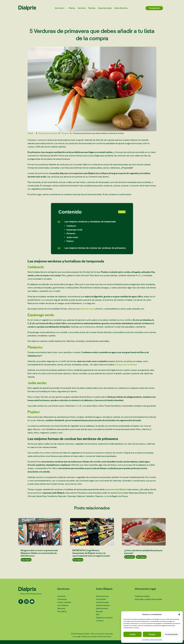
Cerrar (122, 212)
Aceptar (133, 634)
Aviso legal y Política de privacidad (85, 640)
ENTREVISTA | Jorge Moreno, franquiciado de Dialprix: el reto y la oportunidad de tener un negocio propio (91, 557)
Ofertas (72, 8)
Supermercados (105, 8)
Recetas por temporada (48, 133)
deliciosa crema (87, 312)
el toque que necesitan (126, 368)
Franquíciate (154, 8)
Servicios (82, 8)
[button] (179, 614)
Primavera (65, 133)
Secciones (59, 8)
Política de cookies (105, 640)
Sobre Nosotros (121, 8)
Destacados (130, 561)
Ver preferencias (171, 634)
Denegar (152, 634)
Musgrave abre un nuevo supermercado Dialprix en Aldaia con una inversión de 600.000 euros (39, 557)
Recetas (92, 8)
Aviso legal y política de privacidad (152, 640)
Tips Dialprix (26, 563)
